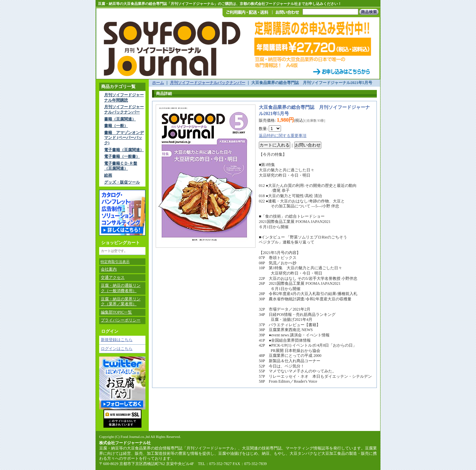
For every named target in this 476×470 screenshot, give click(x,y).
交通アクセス (113, 278)
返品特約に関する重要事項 (283, 136)
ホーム (158, 83)
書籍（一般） (116, 126)
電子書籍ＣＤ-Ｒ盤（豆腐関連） (121, 166)
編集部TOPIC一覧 (116, 312)
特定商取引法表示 (115, 262)
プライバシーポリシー (121, 320)
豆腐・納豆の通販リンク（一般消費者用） (121, 288)
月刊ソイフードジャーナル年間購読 (124, 98)
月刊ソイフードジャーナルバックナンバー (124, 109)
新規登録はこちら (117, 340)
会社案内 (109, 269)
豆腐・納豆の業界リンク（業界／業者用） (121, 302)
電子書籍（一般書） (122, 156)
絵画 (108, 175)
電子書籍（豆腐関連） (124, 150)
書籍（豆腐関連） (120, 119)
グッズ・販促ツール (122, 182)
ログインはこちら (117, 349)
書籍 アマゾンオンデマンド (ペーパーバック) (124, 138)
